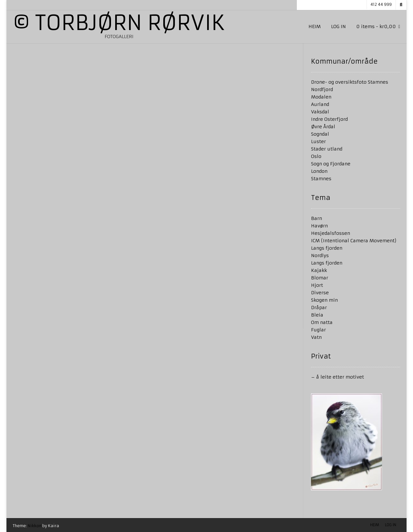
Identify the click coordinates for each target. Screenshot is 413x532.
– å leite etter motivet (337, 377)
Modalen (321, 97)
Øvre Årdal (323, 127)
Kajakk (319, 270)
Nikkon (35, 526)
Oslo (316, 156)
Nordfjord (322, 89)
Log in (338, 26)
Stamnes (321, 179)
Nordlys (320, 256)
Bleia (317, 315)
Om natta (322, 322)
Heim (315, 26)
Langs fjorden (327, 248)
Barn (317, 218)
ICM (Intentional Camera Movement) (354, 241)
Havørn (319, 226)
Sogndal (320, 134)
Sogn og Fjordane (331, 164)
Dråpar (319, 308)
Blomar (320, 278)
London (319, 171)
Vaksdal (320, 112)
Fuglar (318, 330)
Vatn (316, 337)
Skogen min (324, 300)
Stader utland (327, 149)
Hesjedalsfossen (331, 233)
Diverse (320, 293)
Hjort (317, 285)
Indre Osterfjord (329, 119)
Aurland (320, 104)
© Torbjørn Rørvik (119, 23)
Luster (318, 141)
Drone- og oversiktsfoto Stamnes (350, 82)
